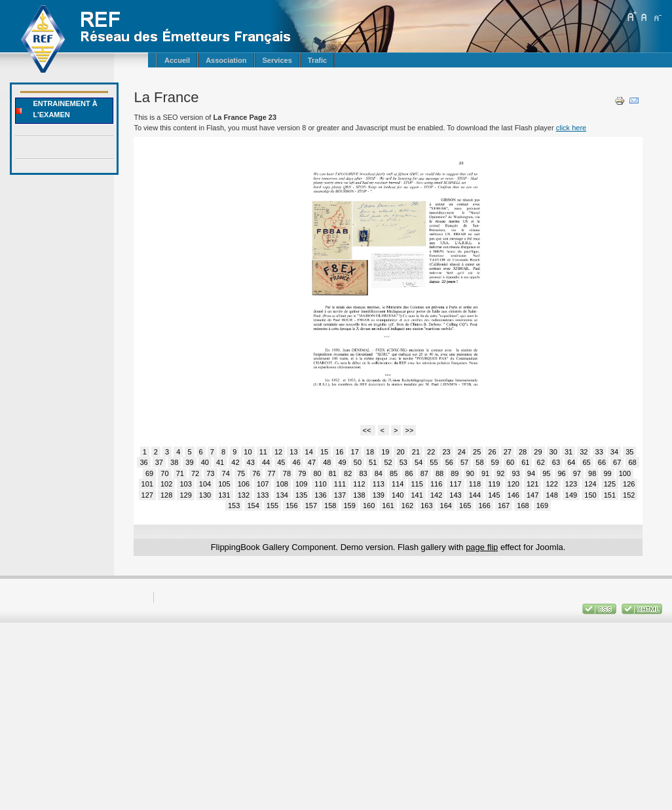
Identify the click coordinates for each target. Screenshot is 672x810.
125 (610, 484)
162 (407, 506)
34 (614, 452)
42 (235, 462)
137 (340, 495)
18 (370, 452)
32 (584, 452)
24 (462, 452)
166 (484, 506)
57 (464, 462)
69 (149, 473)
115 (417, 484)
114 (398, 484)
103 (185, 484)
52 (388, 462)
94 (531, 473)
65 (586, 462)
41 (220, 462)
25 (477, 452)
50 (358, 462)
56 (449, 462)
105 (224, 484)
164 (446, 506)
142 (436, 495)
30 (553, 452)
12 (278, 452)
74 (226, 473)
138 (359, 495)
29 (538, 452)
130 (205, 495)
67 (617, 462)
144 (475, 495)
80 (317, 473)
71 (180, 473)
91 (485, 473)
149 (571, 495)
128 (166, 495)
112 (359, 484)
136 (320, 495)
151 (610, 495)
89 (455, 473)
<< (368, 430)
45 (281, 462)
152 (629, 495)
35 (629, 452)
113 (379, 484)
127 (147, 495)
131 (224, 495)
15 (324, 452)
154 (253, 506)
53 (403, 462)
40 (205, 462)
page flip (482, 547)
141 (417, 495)
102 (166, 484)
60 (510, 462)
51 (373, 462)
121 (532, 484)
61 (525, 462)
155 (272, 506)
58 (479, 462)
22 (431, 452)
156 (291, 506)
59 (495, 462)
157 (311, 506)
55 (434, 462)
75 (241, 473)
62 (541, 462)
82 (348, 473)
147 (532, 495)
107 (263, 484)
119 (494, 484)
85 (394, 473)
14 (309, 452)
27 (508, 452)
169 (542, 506)
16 (339, 452)
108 (282, 484)
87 (424, 473)
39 (189, 462)
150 (590, 495)
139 (379, 495)
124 (590, 484)
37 (159, 462)
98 (592, 473)
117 (455, 484)
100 (625, 473)
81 (333, 473)
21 (416, 452)
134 (282, 495)
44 (266, 462)
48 (327, 462)
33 (599, 452)
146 (513, 495)
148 (551, 495)
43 (251, 462)
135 (301, 495)
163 (426, 506)
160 (369, 506)
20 (400, 452)
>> (410, 430)
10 (248, 452)
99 (607, 473)
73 (210, 473)
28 (523, 452)
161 (388, 506)
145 (494, 495)
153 (234, 506)
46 (297, 462)
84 (379, 473)
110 (320, 484)
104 (205, 484)
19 (385, 452)
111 (340, 484)
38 (174, 462)
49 (342, 462)
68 (632, 462)
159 (350, 506)
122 (551, 484)
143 (455, 495)
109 (301, 484)
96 (561, 473)
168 (523, 506)
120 (513, 484)
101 (147, 484)
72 (195, 473)
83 (363, 473)
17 (355, 452)
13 (293, 452)
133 (263, 495)
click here (571, 128)
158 (330, 506)
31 (569, 452)
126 (629, 484)
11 (263, 452)
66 (602, 462)
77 (272, 473)
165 (465, 506)
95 (546, 473)
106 (244, 484)
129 (185, 495)
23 (446, 452)
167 (504, 506)
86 (409, 473)
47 (312, 462)
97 (577, 473)
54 (419, 462)
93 (516, 473)
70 (164, 473)
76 (256, 473)
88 (439, 473)
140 (398, 495)
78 (287, 473)
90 (470, 473)
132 (244, 495)
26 (492, 452)
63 (556, 462)
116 (436, 484)
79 (302, 473)
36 (143, 462)
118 (475, 484)
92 (500, 473)
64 (571, 462)
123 (571, 484)
